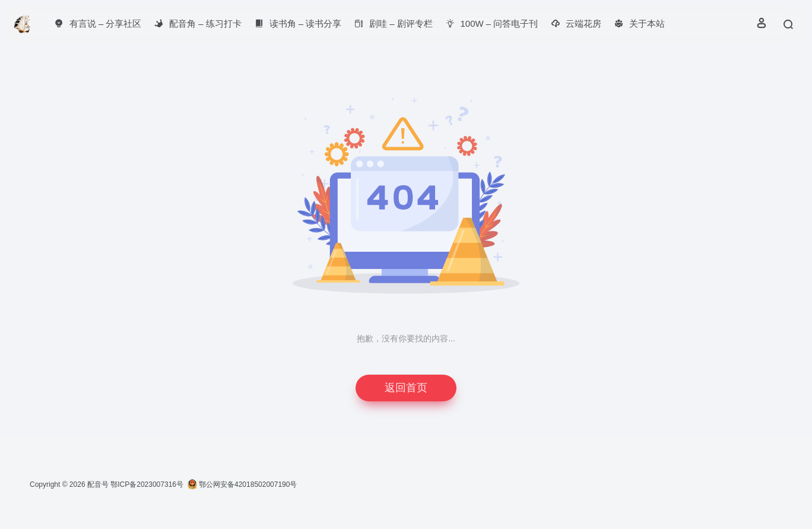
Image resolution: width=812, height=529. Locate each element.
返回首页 (406, 388)
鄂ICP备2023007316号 (147, 484)
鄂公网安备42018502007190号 (242, 484)
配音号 (98, 484)
